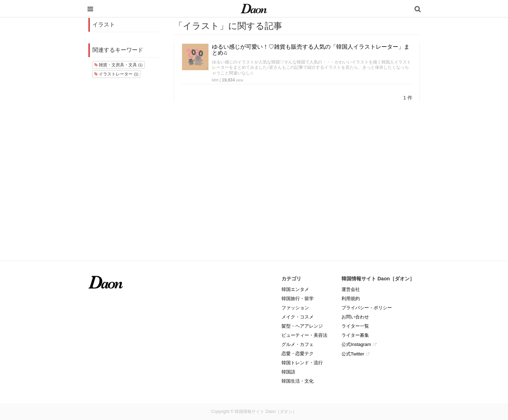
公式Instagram (356, 344)
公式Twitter (353, 354)
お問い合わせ (355, 317)
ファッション (295, 308)
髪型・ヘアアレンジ (302, 326)
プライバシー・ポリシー (367, 308)
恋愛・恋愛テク (298, 354)
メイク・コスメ (298, 317)
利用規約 (351, 299)
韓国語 (288, 372)
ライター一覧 (355, 326)
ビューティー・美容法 (304, 335)
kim (215, 80)
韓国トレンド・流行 (302, 363)
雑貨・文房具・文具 (118, 65)
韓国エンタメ (295, 289)
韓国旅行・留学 (298, 299)
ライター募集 (355, 335)
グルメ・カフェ (298, 344)
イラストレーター (116, 74)
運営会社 (351, 289)
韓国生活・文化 (298, 381)
